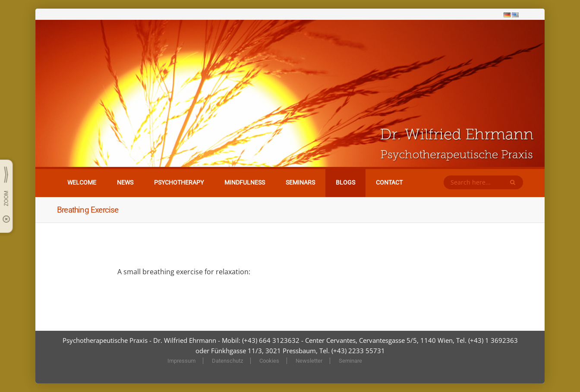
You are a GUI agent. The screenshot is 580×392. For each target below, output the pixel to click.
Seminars (300, 182)
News (125, 182)
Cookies (269, 361)
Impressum (181, 361)
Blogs (345, 182)
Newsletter (309, 361)
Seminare (350, 361)
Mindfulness (245, 182)
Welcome (82, 182)
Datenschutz (227, 361)
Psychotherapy (179, 182)
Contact (389, 182)
